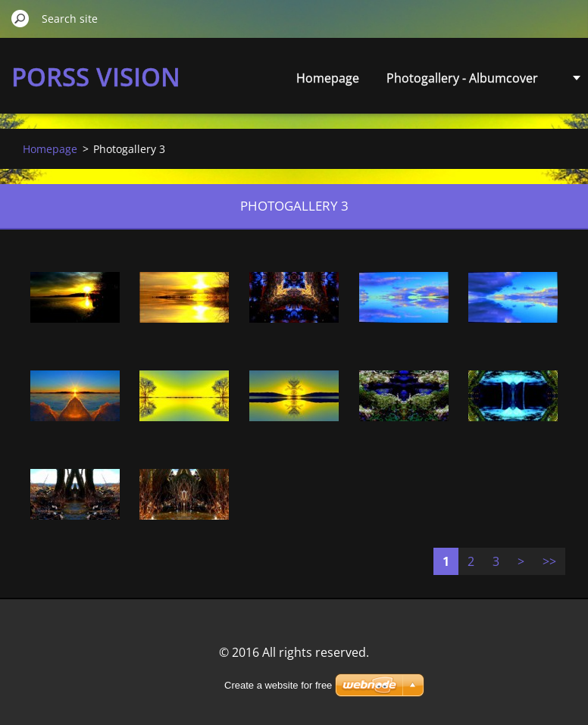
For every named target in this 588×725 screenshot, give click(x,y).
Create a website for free (278, 685)
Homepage (328, 78)
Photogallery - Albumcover (462, 78)
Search (20, 18)
